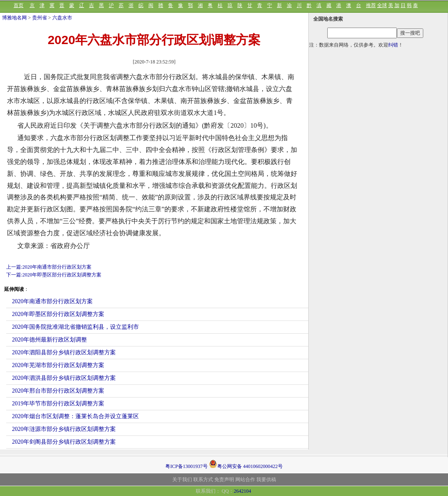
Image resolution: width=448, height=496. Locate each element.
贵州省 (40, 18)
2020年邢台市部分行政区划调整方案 (58, 391)
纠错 (393, 45)
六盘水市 (62, 18)
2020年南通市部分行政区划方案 (52, 301)
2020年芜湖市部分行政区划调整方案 (58, 365)
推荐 (371, 5)
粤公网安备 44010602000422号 (246, 464)
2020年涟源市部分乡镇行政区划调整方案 (64, 429)
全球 (382, 5)
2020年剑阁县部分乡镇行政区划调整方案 (64, 442)
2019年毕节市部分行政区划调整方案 (58, 404)
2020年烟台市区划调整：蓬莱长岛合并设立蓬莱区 (75, 416)
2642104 (242, 491)
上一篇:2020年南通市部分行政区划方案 (49, 267)
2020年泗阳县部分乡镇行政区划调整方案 (64, 352)
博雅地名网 (14, 18)
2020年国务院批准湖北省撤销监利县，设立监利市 (75, 327)
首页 (19, 5)
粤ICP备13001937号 (186, 466)
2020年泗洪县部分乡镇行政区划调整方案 (64, 378)
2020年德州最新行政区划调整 (49, 340)
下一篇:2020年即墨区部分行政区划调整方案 (54, 275)
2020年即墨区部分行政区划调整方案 (58, 314)
